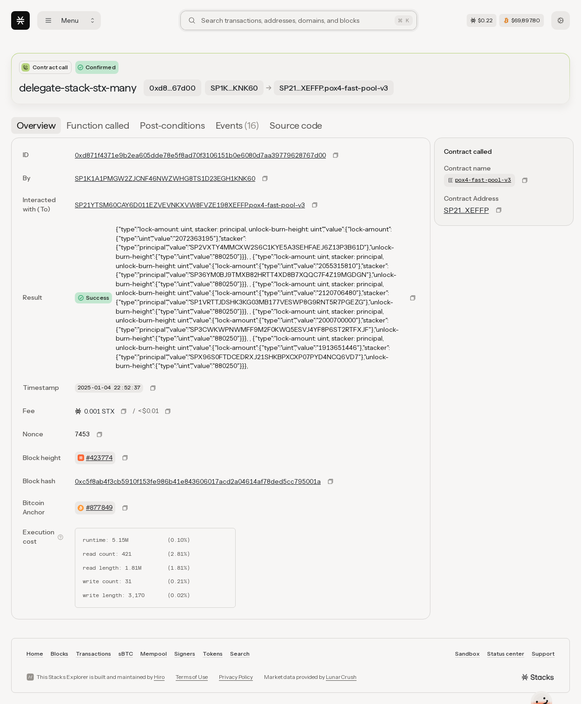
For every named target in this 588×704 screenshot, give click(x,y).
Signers (185, 654)
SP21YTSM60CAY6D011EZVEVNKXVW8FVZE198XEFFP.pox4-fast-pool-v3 (190, 205)
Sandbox (467, 654)
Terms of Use (192, 677)
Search (240, 654)
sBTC (126, 654)
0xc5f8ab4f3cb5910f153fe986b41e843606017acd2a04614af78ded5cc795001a (198, 481)
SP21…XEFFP (466, 210)
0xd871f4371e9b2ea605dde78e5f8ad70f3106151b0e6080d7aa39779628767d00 (200, 155)
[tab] (36, 125)
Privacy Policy (236, 677)
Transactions (93, 654)
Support (543, 654)
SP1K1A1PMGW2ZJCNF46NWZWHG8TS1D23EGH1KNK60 (165, 178)
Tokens (213, 654)
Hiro (159, 677)
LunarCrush (341, 677)
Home (35, 654)
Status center (506, 654)
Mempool (154, 654)
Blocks (59, 654)
